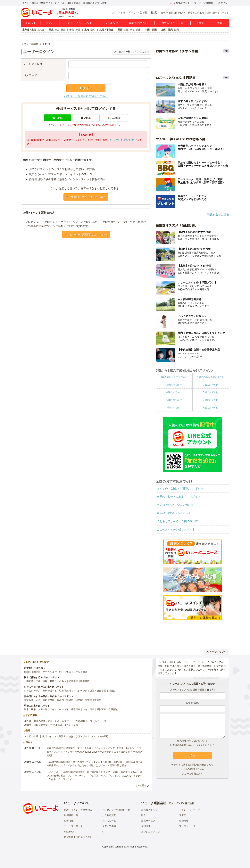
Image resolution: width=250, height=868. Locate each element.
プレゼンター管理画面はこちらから (86, 235)
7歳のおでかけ (211, 400)
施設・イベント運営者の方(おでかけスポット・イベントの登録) (76, 736)
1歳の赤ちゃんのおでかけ (211, 377)
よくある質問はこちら (192, 769)
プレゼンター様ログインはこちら (131, 52)
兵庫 (138, 30)
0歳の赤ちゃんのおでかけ (174, 377)
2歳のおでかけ (174, 385)
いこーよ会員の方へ (192, 774)
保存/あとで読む (180, 3)
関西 (120, 30)
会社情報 (184, 821)
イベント (50, 23)
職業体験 (85, 681)
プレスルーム (109, 821)
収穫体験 (73, 681)
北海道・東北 (29, 30)
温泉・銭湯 (30, 709)
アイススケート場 (59, 709)
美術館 (88, 700)
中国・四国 (151, 30)
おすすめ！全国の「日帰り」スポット (180, 488)
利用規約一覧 (71, 815)
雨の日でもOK (178, 13)
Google (114, 118)
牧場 (69, 672)
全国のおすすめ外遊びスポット (176, 529)
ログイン (223, 3)
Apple (86, 118)
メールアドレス (33, 64)
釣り (62, 672)
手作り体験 (42, 681)
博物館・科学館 (74, 700)
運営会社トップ (149, 810)
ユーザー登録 (31, 736)
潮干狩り (76, 709)
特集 (219, 23)
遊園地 (28, 672)
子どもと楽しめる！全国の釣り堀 (177, 521)
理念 (144, 815)
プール (77, 672)
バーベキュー (50, 672)
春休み (164, 13)
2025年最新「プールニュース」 (92, 721)
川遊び (112, 691)
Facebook (69, 832)
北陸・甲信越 (106, 30)
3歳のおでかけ (211, 385)
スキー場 (43, 709)
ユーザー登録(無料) (204, 3)
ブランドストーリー (190, 810)
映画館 (60, 700)
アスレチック (80, 691)
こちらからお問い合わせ (122, 140)
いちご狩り (88, 709)
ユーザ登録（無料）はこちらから (86, 197)
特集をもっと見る (218, 214)
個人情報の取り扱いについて (192, 741)
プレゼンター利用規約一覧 (116, 810)
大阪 (126, 30)
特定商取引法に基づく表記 (78, 837)
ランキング (112, 23)
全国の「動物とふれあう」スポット (179, 497)
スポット (31, 23)
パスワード (30, 75)
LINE (58, 118)
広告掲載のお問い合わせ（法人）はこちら (192, 745)
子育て (200, 23)
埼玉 (78, 30)
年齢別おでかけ (138, 23)
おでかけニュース (172, 23)
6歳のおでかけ (174, 400)
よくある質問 (109, 815)
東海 (87, 30)
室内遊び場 (49, 700)
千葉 (72, 30)
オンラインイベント (80, 23)
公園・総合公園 (98, 691)
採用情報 (146, 826)
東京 (57, 30)
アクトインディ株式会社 (181, 803)
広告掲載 (69, 821)
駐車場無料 (65, 691)
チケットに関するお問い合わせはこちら (192, 765)
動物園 (37, 672)
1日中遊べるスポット (218, 13)
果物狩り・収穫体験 (107, 709)
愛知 (93, 30)
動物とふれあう (196, 13)
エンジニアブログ (151, 832)
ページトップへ (216, 652)
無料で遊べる (50, 691)
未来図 (183, 815)
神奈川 (64, 30)
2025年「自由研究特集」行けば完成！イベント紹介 (51, 725)
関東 (51, 30)
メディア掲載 (109, 826)
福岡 (176, 30)
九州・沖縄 (167, 30)
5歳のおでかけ (211, 392)
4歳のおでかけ (174, 392)
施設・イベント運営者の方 (78, 810)
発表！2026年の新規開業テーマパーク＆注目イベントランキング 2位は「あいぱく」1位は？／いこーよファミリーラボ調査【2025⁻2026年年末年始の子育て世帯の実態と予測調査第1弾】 (94, 752)
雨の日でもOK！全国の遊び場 (175, 505)
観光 (85, 672)
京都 (132, 30)
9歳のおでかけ (211, 408)
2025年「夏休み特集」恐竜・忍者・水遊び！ (48, 721)
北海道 (41, 30)
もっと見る (141, 785)
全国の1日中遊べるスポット (174, 513)
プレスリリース (187, 826)
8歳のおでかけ (174, 408)
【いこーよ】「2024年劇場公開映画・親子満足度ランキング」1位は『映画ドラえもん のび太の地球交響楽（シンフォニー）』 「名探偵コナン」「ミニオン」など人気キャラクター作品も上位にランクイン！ (95, 776)
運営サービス (148, 821)
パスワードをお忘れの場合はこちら (86, 96)
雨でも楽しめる (32, 700)
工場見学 (29, 681)
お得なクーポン (32, 691)
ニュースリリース (73, 826)
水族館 (98, 700)
